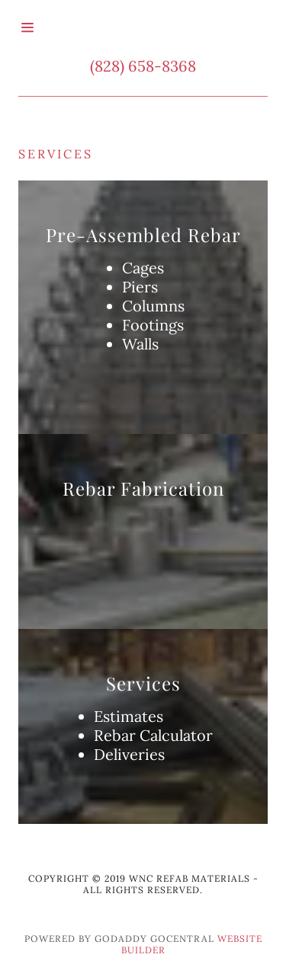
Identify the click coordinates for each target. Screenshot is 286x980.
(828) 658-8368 (143, 66)
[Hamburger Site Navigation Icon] (41, 27)
